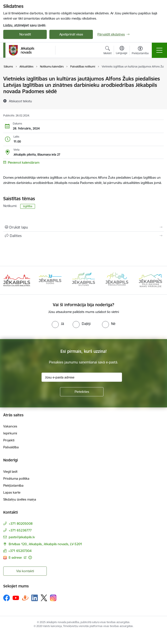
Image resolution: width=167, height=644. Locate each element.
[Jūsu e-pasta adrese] (82, 377)
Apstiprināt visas (71, 34)
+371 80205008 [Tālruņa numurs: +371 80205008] (21, 524)
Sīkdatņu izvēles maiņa (20, 499)
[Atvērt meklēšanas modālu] (108, 51)
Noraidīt (25, 34)
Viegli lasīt (10, 472)
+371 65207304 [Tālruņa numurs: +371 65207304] (20, 551)
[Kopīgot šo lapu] (83, 236)
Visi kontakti (25, 571)
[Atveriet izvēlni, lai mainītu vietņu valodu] (122, 51)
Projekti (9, 440)
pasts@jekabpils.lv (22, 537)
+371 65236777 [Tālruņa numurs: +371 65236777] (20, 530)
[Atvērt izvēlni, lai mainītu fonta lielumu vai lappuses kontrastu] (140, 51)
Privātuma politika (16, 478)
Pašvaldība (11, 447)
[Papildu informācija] (30, 557)
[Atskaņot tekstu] (20, 101)
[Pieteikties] (82, 392)
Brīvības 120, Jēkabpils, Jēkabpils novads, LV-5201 (45, 544)
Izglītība (28, 206)
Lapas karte (12, 492)
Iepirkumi (10, 433)
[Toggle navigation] (159, 50)
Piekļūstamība (13, 485)
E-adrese (16, 557)
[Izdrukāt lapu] (83, 227)
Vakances (10, 426)
